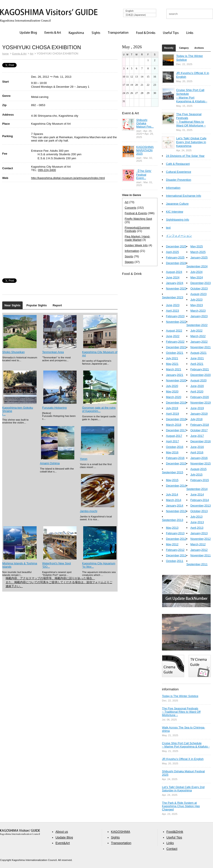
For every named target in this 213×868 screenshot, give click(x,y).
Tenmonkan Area (53, 352)
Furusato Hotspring (54, 408)
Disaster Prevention (178, 180)
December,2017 (176, 430)
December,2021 (176, 347)
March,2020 (174, 397)
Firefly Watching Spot (138, 219)
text (168, 228)
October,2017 (199, 430)
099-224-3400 (47, 170)
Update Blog (28, 33)
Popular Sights (37, 305)
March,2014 (174, 500)
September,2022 (197, 325)
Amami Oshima (50, 463)
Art (32, 53)
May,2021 (172, 364)
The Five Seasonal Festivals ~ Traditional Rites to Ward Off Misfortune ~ (181, 712)
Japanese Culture (177, 204)
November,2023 (176, 288)
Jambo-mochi (89, 511)
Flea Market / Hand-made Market (137, 238)
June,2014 (197, 494)
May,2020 (172, 391)
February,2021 (200, 369)
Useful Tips (171, 33)
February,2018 (200, 425)
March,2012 (198, 544)
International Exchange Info (183, 196)
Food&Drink (175, 832)
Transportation (118, 33)
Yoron (84, 459)
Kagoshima (76, 33)
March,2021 (174, 369)
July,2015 (196, 475)
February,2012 (175, 550)
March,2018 (174, 425)
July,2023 (196, 300)
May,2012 (172, 544)
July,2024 (196, 272)
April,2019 (173, 414)
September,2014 (197, 489)
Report (57, 305)
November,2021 (201, 347)
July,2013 (196, 517)
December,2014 (176, 486)
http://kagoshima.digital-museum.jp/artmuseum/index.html (68, 178)
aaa (20, 832)
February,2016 (175, 458)
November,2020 (176, 380)
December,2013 (201, 506)
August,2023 (198, 294)
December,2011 (176, 555)
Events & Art (53, 33)
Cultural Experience (178, 172)
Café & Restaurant (178, 164)
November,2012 (201, 539)
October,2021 (175, 353)
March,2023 (198, 311)
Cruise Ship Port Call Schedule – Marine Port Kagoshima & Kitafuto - (186, 745)
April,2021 (197, 364)
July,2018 (196, 419)
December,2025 (176, 246)
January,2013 (199, 533)
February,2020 (200, 397)
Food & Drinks (146, 33)
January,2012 (199, 550)
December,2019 (176, 403)
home (5, 53)
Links (190, 33)
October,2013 (199, 511)
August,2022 (174, 331)
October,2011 (175, 561)
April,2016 (197, 452)
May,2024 (197, 277)
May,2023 (197, 305)
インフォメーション (179, 236)
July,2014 (172, 494)
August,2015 (198, 469)
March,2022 (198, 336)
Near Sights (12, 305)
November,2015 (201, 463)
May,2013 (172, 528)
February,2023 (175, 316)
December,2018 (176, 419)
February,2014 (200, 500)
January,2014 (175, 506)
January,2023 (199, 316)
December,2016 (201, 441)
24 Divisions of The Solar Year (185, 156)
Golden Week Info (136, 245)
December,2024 (176, 263)
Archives (199, 48)
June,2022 (173, 336)
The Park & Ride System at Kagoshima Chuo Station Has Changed (181, 806)
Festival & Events (136, 213)
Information (132, 251)
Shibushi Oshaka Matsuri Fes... (145, 123)
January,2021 (175, 375)
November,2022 (176, 322)
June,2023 (173, 305)
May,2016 (172, 452)
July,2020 (172, 386)
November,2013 (176, 511)
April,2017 (173, 441)
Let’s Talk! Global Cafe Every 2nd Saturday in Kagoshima (191, 142)
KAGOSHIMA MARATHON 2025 (145, 150)
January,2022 (199, 342)
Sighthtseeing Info (177, 220)
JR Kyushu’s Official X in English (183, 759)
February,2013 (175, 533)
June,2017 (197, 436)
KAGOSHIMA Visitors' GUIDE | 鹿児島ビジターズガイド (49, 13)
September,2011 (197, 564)
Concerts (130, 208)
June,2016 (197, 447)
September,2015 (173, 472)
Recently (169, 48)
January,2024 (175, 283)
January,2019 (199, 414)
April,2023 (173, 311)
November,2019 (201, 403)
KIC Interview (175, 212)
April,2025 (173, 252)
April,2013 (197, 528)
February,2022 (175, 342)
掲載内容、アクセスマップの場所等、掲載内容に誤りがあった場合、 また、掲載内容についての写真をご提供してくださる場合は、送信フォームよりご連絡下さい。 (59, 582)
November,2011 (201, 555)
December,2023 (201, 283)
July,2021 (172, 358)
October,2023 (199, 288)
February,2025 (175, 257)
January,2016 (199, 458)
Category (184, 48)
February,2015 (200, 480)
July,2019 (172, 408)
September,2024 (197, 266)
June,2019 (197, 408)
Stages (129, 262)
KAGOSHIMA (121, 832)
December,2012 (176, 539)
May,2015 (172, 480)
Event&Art (63, 843)
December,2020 (201, 375)
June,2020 (197, 386)
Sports (129, 256)
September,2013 (173, 520)
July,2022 (196, 331)
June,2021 (197, 358)
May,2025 (197, 246)
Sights (96, 33)
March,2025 (198, 252)
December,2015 (176, 463)
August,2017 (174, 436)
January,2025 (199, 257)
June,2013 (197, 522)
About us (62, 832)
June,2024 (173, 277)
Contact (172, 849)
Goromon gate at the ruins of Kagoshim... (99, 409)
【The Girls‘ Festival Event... (144, 174)
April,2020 (197, 391)
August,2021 (198, 353)
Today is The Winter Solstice (180, 696)
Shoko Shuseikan (13, 352)
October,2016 (175, 447)
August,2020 (198, 380)
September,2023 (173, 297)
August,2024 (174, 272)
